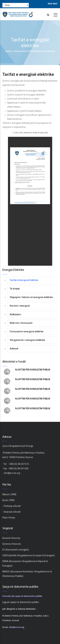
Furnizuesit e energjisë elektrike (27, 331)
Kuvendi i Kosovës (11, 538)
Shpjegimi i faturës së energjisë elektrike (31, 297)
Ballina (9, 51)
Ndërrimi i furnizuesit (21, 323)
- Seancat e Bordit (11, 512)
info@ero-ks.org (12, 473)
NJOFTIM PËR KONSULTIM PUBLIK (33, 370)
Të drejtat (15, 289)
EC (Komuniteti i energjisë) (16, 550)
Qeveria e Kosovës (12, 544)
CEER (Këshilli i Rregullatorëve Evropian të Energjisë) (29, 555)
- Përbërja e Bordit (12, 506)
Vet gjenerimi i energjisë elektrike (27, 340)
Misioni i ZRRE (9, 494)
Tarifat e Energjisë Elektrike (24, 280)
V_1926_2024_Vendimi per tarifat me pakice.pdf (30, 133)
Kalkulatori (15, 314)
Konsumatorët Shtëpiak (26, 51)
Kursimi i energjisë (20, 306)
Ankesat (14, 349)
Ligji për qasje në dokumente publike (21, 602)
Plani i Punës (9, 518)
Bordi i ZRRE (9, 500)
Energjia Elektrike (46, 51)
